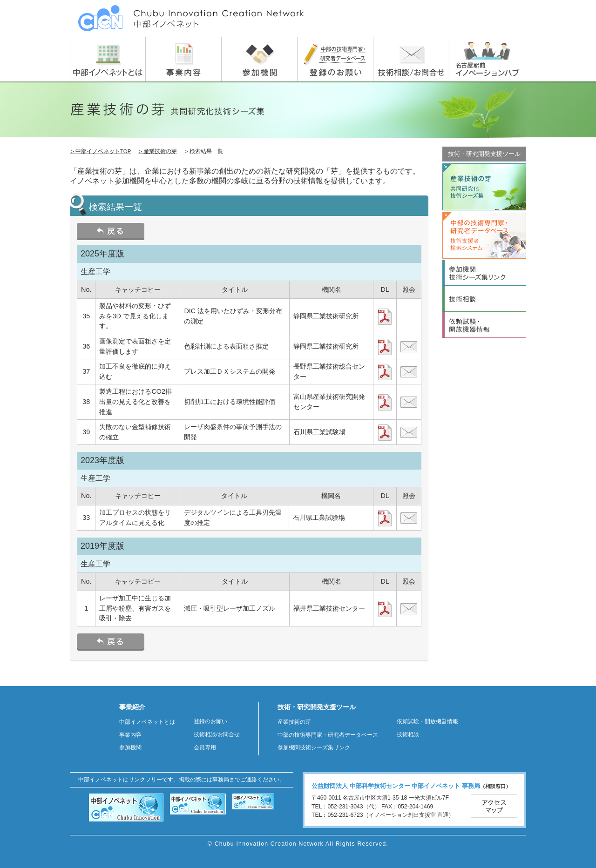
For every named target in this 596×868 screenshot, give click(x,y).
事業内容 (130, 735)
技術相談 (408, 734)
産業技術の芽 (294, 722)
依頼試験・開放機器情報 (427, 721)
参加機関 (130, 747)
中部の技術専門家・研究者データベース (328, 735)
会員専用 (205, 747)
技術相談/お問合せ (217, 734)
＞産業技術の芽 (157, 151)
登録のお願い (210, 721)
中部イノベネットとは (147, 722)
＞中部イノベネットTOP (100, 151)
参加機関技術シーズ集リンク (314, 747)
